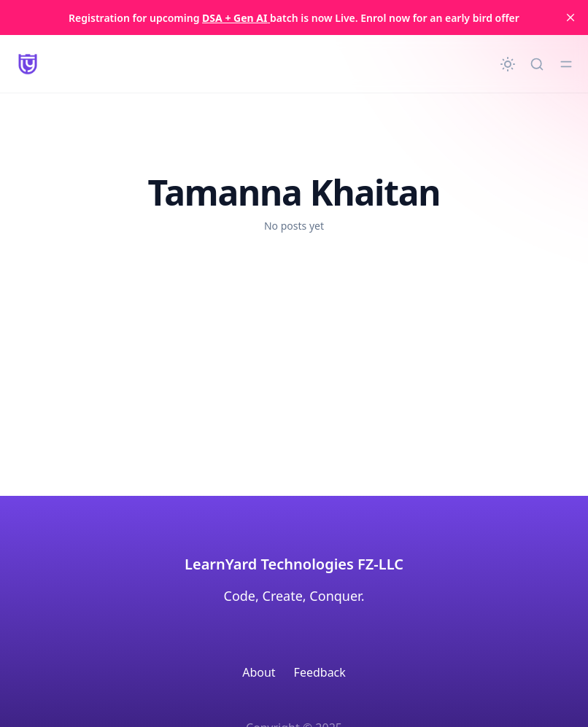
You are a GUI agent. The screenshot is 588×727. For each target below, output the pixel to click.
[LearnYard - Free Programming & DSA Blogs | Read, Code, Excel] (28, 64)
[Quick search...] (537, 64)
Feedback (320, 672)
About (259, 672)
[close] (570, 18)
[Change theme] (508, 64)
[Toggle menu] (566, 64)
